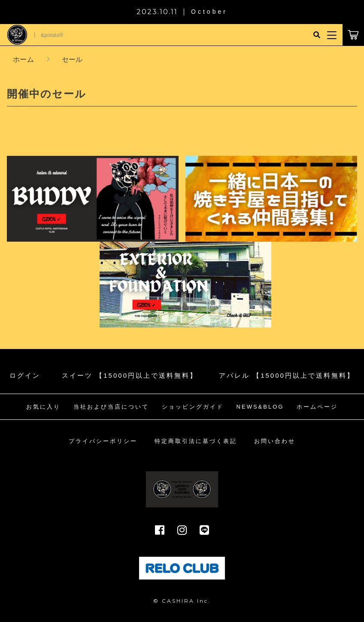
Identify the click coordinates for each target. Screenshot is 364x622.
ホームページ (317, 407)
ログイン (25, 375)
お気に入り (43, 407)
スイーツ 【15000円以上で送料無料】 (130, 375)
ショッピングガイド (193, 407)
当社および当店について (111, 407)
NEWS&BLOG (260, 407)
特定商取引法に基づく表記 (196, 441)
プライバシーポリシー (103, 441)
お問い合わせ (275, 441)
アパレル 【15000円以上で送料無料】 (287, 375)
